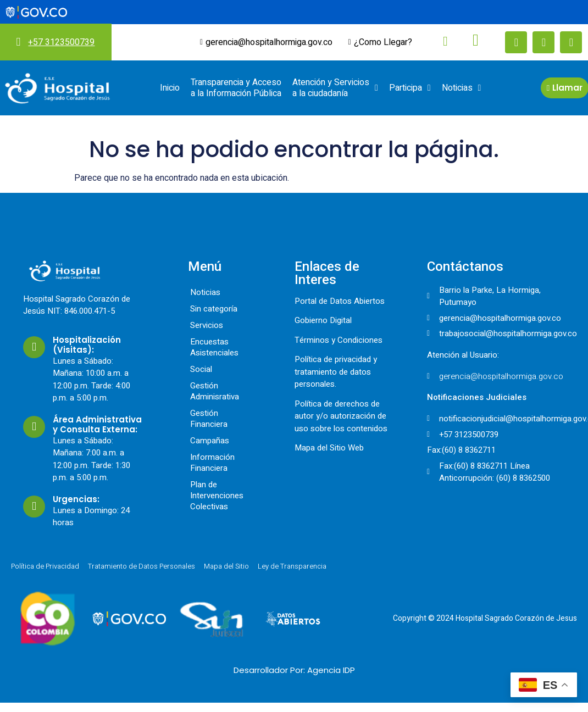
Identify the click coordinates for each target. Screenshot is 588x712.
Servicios (207, 325)
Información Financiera (212, 463)
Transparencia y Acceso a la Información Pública (236, 88)
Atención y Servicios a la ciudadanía (335, 88)
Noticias (462, 88)
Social (201, 369)
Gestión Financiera (209, 419)
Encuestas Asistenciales (214, 347)
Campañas (210, 441)
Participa (410, 88)
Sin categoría (214, 309)
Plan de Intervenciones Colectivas (217, 496)
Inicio (170, 88)
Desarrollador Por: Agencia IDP (294, 670)
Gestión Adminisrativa (215, 391)
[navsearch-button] (437, 41)
